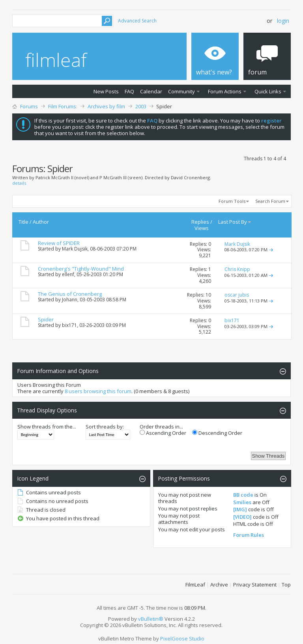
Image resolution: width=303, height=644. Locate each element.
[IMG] (240, 509)
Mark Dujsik (75, 249)
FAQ (129, 91)
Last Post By (235, 222)
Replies (200, 222)
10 (208, 295)
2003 (141, 106)
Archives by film (106, 106)
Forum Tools (232, 201)
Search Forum (270, 201)
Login (283, 21)
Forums (29, 106)
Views (202, 228)
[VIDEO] (242, 517)
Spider (46, 319)
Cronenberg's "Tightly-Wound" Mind (81, 269)
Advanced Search (137, 21)
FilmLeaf (195, 585)
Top (286, 585)
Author (41, 222)
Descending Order (217, 433)
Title (23, 222)
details (19, 183)
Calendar (151, 91)
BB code (243, 495)
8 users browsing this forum (98, 391)
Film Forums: (63, 106)
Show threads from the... (47, 427)
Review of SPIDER (59, 243)
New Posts (106, 91)
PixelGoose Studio (182, 638)
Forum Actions (225, 91)
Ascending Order (163, 433)
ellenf (68, 274)
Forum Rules (249, 535)
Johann (70, 300)
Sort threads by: (105, 427)
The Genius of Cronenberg (70, 294)
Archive (219, 585)
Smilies (242, 502)
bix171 (69, 325)
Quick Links (268, 91)
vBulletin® (151, 619)
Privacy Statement (255, 585)
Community (181, 91)
